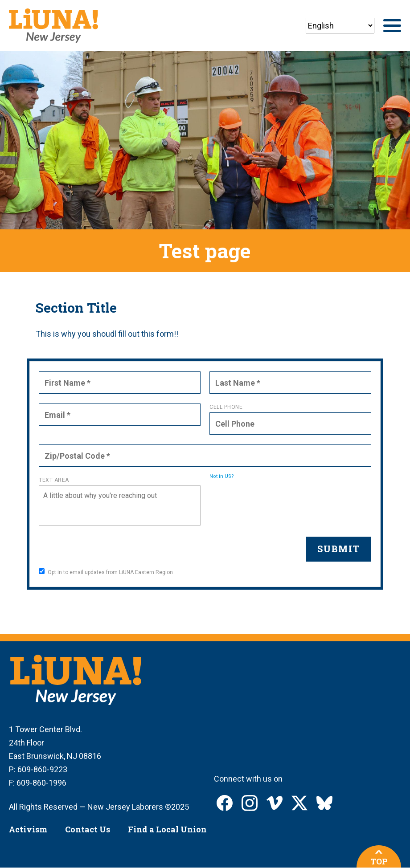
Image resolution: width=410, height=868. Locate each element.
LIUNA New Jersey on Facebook (225, 803)
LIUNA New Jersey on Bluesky (324, 803)
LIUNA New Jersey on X (299, 803)
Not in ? (222, 476)
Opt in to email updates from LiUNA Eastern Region (106, 572)
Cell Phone (226, 407)
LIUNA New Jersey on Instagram (250, 803)
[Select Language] (340, 26)
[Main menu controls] (392, 26)
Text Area (54, 480)
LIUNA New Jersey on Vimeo (275, 803)
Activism (28, 829)
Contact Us (88, 829)
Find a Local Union (167, 829)
